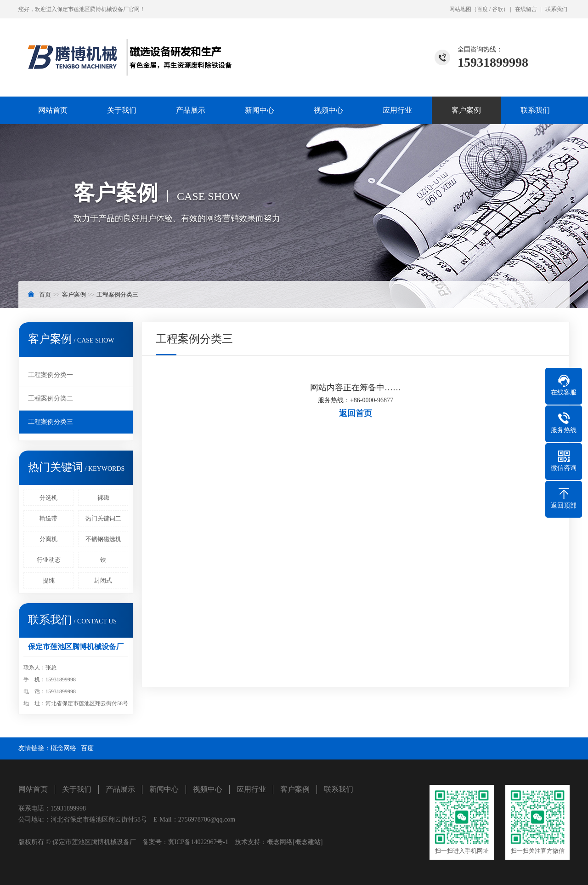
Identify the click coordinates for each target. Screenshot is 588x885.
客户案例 (466, 110)
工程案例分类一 (51, 375)
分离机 (48, 539)
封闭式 (103, 580)
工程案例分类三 (117, 294)
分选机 (48, 498)
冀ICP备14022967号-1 (198, 842)
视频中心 (328, 110)
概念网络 (63, 748)
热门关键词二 (103, 518)
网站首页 (53, 110)
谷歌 (498, 9)
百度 (482, 9)
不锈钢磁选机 (103, 539)
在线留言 (526, 9)
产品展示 (191, 110)
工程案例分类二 (51, 398)
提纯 (49, 580)
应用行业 (397, 110)
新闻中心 (260, 110)
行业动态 (49, 560)
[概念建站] (308, 842)
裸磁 (103, 498)
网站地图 (460, 9)
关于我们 (122, 110)
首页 (45, 294)
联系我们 (556, 9)
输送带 (48, 518)
